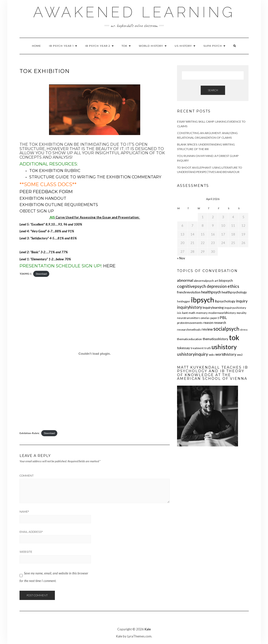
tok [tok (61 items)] (234, 337)
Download (41, 274)
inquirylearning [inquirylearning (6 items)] (213, 308)
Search (213, 90)
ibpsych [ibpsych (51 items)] (203, 300)
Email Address (31, 532)
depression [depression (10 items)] (217, 286)
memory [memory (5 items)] (202, 313)
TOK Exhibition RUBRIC (55, 171)
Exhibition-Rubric (30, 433)
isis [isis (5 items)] (179, 313)
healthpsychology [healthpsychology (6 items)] (234, 292)
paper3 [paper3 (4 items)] (215, 318)
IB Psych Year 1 (63, 46)
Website (26, 552)
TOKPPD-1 (25, 274)
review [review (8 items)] (207, 329)
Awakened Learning (134, 12)
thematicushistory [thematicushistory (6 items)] (215, 339)
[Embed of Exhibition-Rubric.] (95, 354)
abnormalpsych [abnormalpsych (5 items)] (204, 281)
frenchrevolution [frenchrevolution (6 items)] (189, 292)
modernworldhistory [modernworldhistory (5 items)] (222, 313)
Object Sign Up (37, 211)
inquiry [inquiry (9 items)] (242, 301)
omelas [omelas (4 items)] (205, 318)
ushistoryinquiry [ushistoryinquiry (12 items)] (193, 354)
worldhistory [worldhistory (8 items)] (226, 354)
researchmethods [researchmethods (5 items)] (189, 330)
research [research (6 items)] (220, 323)
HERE (109, 266)
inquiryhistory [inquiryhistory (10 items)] (189, 307)
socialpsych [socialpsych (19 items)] (226, 329)
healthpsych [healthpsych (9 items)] (211, 292)
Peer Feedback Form (47, 192)
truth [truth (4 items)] (208, 348)
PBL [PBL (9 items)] (223, 317)
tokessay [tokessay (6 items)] (184, 348)
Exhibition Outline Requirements (59, 205)
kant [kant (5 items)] (185, 313)
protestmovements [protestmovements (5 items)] (190, 323)
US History (185, 46)
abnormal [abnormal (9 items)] (185, 280)
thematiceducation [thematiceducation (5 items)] (189, 339)
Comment (27, 476)
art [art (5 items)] (216, 281)
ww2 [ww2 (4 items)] (240, 355)
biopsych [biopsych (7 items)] (226, 280)
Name (24, 512)
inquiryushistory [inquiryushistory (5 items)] (235, 308)
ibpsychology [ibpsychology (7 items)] (225, 301)
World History (153, 46)
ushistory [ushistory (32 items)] (224, 347)
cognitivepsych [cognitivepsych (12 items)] (192, 286)
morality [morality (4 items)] (241, 313)
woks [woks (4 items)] (212, 355)
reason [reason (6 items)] (208, 323)
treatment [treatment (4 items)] (197, 348)
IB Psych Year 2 (99, 46)
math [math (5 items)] (192, 313)
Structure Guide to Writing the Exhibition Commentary (96, 177)
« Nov (181, 258)
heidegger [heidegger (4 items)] (184, 301)
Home (36, 46)
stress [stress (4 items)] (244, 330)
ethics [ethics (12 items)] (233, 286)
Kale (148, 629)
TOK (126, 46)
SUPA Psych (214, 46)
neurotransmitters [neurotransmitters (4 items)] (189, 318)
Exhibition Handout (43, 198)
